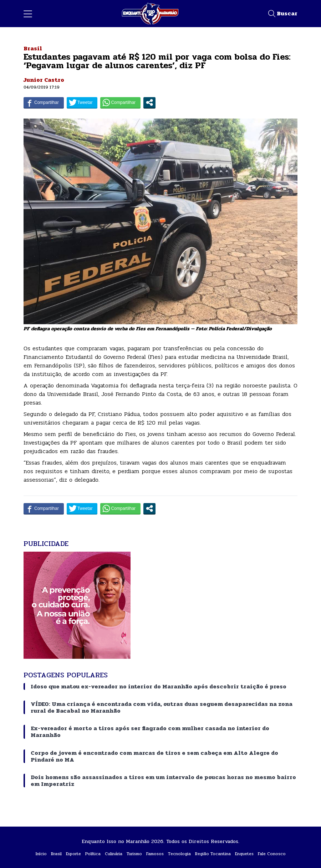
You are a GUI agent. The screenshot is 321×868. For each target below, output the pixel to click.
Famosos (155, 854)
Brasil (33, 48)
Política (93, 854)
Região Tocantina (213, 854)
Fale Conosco (272, 854)
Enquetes (244, 854)
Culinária (114, 854)
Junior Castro (44, 80)
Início (41, 854)
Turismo (134, 854)
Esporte (73, 854)
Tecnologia (179, 854)
